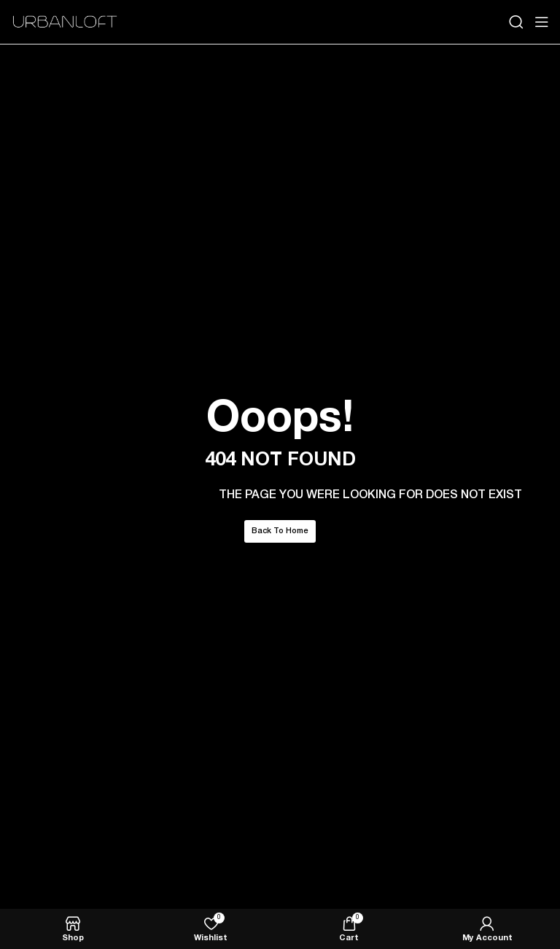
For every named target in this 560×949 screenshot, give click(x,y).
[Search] (516, 22)
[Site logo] (65, 22)
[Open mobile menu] (542, 22)
